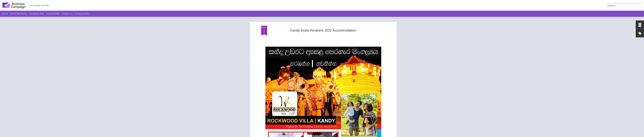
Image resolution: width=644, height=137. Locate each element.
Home (5, 14)
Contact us (67, 14)
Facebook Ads (36, 14)
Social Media (53, 14)
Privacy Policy (82, 14)
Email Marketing (18, 14)
